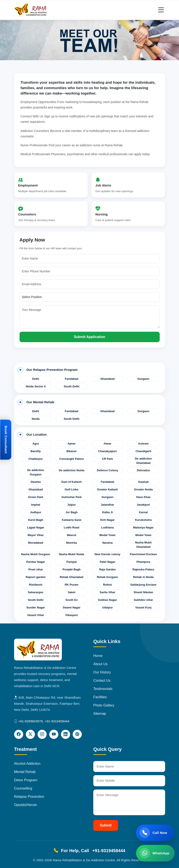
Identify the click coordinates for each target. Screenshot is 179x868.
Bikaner (72, 451)
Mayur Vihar (36, 535)
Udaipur (108, 607)
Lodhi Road (72, 527)
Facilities (100, 697)
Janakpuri (143, 505)
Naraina (107, 543)
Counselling (23, 788)
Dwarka (36, 482)
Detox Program (26, 780)
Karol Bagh (36, 520)
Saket (71, 592)
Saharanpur (36, 592)
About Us (100, 664)
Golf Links (72, 489)
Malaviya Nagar (143, 527)
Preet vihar (36, 569)
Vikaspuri (72, 615)
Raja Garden (108, 569)
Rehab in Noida (143, 577)
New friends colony (108, 554)
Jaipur (71, 505)
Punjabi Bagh (71, 569)
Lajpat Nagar (36, 527)
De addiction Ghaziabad (143, 461)
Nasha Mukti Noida (72, 554)
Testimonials (103, 689)
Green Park (36, 497)
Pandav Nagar (36, 562)
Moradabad (36, 543)
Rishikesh (36, 585)
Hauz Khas (143, 497)
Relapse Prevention (29, 797)
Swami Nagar (72, 607)
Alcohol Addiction (27, 764)
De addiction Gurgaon (36, 472)
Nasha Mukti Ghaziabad (143, 545)
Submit (106, 825)
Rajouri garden (36, 577)
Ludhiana (107, 527)
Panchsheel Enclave (143, 554)
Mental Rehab (25, 772)
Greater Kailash (107, 489)
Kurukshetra (143, 520)
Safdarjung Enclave (143, 585)
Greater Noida (143, 489)
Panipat (71, 562)
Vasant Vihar (36, 615)
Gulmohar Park (71, 497)
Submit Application (89, 337)
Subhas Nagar (108, 600)
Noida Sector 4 (36, 386)
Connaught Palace (71, 459)
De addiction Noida (72, 470)
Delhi (36, 379)
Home (98, 656)
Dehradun (143, 470)
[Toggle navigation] (161, 10)
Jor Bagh (72, 512)
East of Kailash (71, 482)
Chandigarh (143, 451)
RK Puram (71, 585)
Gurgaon (143, 379)
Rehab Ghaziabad (71, 577)
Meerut (71, 535)
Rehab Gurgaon (107, 577)
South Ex (72, 600)
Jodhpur (36, 512)
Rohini (107, 585)
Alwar (108, 444)
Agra (36, 444)
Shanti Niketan (143, 592)
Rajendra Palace (143, 569)
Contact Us (102, 681)
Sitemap (100, 714)
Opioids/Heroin (26, 805)
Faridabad (72, 379)
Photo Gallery (104, 705)
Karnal (143, 512)
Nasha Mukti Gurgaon (36, 554)
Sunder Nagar (36, 607)
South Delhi (72, 386)
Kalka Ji (108, 512)
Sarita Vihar (107, 592)
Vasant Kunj (143, 607)
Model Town (107, 535)
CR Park (108, 459)
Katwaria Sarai (72, 520)
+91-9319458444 (57, 721)
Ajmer (71, 444)
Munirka (72, 543)
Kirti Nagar (107, 520)
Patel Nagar (107, 562)
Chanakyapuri (107, 451)
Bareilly (36, 451)
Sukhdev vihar (143, 600)
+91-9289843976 (31, 721)
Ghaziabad (107, 379)
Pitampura (143, 562)
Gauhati (143, 482)
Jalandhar (108, 505)
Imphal (36, 505)
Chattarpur (36, 459)
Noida (36, 419)
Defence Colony (107, 470)
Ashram (143, 444)
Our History (102, 672)
